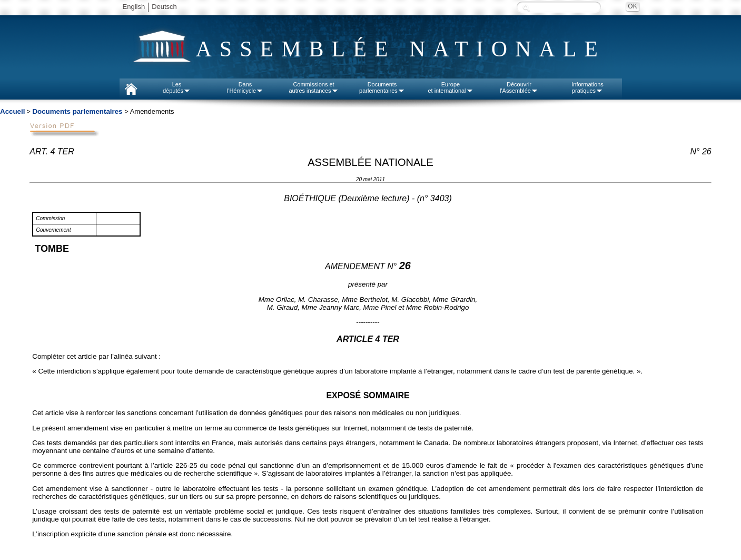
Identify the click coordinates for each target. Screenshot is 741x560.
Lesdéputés (177, 87)
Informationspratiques (587, 87)
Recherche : (526, 8)
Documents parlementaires (77, 111)
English (134, 7)
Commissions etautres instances (313, 87)
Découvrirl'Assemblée (519, 87)
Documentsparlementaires (382, 87)
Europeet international (450, 87)
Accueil (12, 111)
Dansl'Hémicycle (245, 87)
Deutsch (164, 7)
